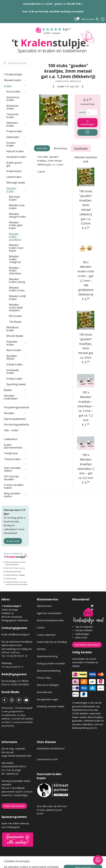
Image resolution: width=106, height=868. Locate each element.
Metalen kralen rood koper (16, 248)
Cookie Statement (46, 635)
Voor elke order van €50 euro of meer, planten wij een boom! (52, 810)
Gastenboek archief (47, 759)
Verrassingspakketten (16, 424)
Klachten (41, 649)
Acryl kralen (16, 91)
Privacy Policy (44, 678)
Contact (41, 628)
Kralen (15, 86)
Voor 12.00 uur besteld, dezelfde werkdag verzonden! (53, 11)
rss (71, 862)
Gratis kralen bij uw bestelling (52, 642)
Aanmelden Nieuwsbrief (87, 645)
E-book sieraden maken (14, 486)
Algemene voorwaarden (49, 613)
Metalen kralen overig (17, 281)
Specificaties (81, 148)
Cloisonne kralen (12, 116)
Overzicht (42, 148)
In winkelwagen (88, 122)
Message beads (16, 183)
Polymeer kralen (16, 343)
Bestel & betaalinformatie (50, 620)
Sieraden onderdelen (15, 397)
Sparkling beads (16, 384)
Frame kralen (14, 131)
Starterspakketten (15, 419)
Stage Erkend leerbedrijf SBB (16, 756)
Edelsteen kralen (16, 124)
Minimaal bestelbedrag (49, 671)
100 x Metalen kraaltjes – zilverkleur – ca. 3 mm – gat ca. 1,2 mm (86, 406)
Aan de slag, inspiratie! (13, 749)
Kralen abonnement (14, 806)
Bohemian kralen (13, 107)
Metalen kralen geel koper (16, 225)
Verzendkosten (44, 692)
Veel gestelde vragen (47, 699)
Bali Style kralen (14, 198)
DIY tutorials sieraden (15, 478)
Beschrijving (61, 148)
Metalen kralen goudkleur (15, 237)
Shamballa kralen (13, 372)
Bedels (15, 390)
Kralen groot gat (14, 164)
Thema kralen (15, 459)
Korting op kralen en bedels (51, 663)
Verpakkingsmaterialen (16, 407)
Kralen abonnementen (13, 446)
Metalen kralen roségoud (15, 259)
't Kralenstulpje (13, 74)
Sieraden (15, 413)
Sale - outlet (15, 430)
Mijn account (90, 19)
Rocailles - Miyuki (16, 357)
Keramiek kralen (16, 157)
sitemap (64, 862)
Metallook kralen (12, 329)
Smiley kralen (14, 379)
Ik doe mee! (13, 541)
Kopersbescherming (47, 656)
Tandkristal (15, 453)
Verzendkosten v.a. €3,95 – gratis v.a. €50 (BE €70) (52, 4)
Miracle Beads (15, 336)
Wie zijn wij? (8, 752)
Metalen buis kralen (17, 207)
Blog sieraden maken (15, 495)
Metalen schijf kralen (17, 298)
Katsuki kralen (15, 151)
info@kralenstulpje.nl (19, 634)
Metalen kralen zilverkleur (15, 271)
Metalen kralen (16, 190)
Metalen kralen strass (17, 289)
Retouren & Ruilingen (48, 685)
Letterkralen (14, 177)
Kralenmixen (14, 171)
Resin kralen (14, 350)
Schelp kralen (14, 364)
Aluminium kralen (13, 99)
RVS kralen (15, 316)
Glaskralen (16, 137)
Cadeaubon (11, 439)
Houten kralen (16, 144)
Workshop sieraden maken (51, 706)
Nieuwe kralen (15, 80)
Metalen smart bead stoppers (16, 307)
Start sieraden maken (15, 469)
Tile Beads (15, 322)
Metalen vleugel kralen (17, 215)
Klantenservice (44, 606)
